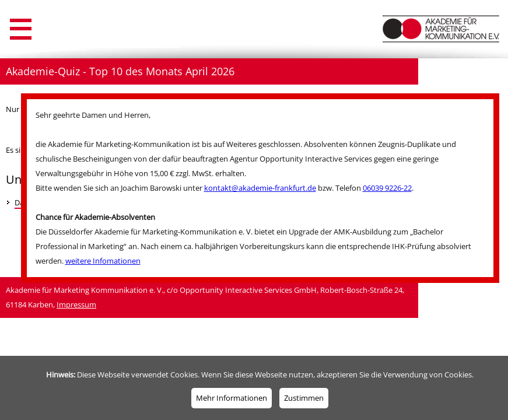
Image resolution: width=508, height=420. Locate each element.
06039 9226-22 (387, 188)
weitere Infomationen (103, 261)
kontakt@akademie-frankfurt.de (260, 188)
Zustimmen (304, 398)
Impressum (76, 304)
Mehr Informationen (232, 398)
